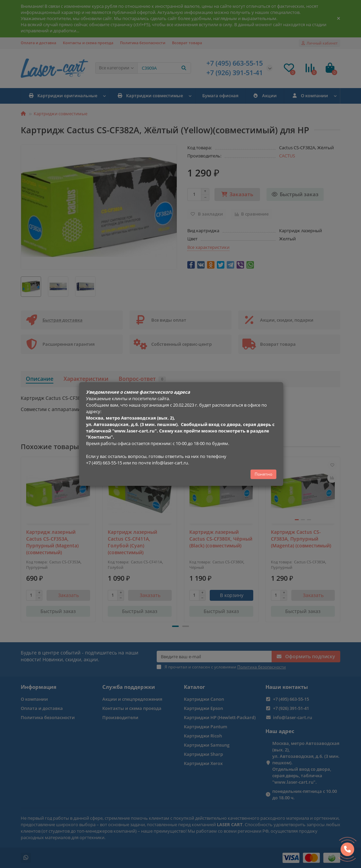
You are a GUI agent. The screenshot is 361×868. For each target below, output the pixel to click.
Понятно (263, 474)
